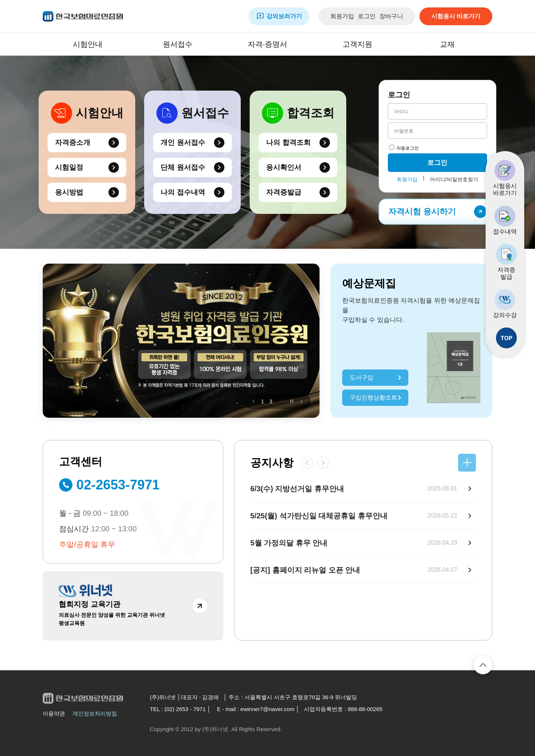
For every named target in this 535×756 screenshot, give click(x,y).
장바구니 (391, 16)
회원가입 (342, 16)
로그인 (367, 16)
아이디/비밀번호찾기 (454, 179)
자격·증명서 (267, 44)
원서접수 (178, 44)
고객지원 (357, 44)
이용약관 (54, 713)
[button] (253, 401)
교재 (447, 44)
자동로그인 (404, 148)
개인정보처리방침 (95, 713)
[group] (181, 341)
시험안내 (88, 44)
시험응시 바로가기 (456, 16)
